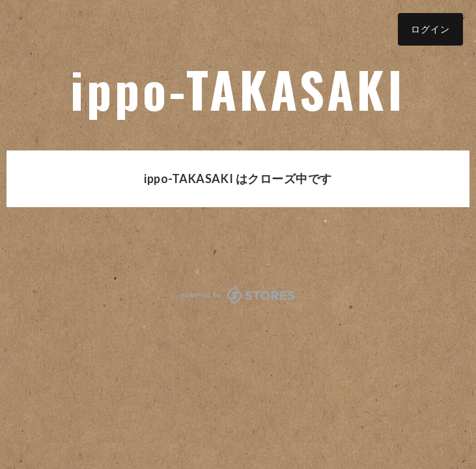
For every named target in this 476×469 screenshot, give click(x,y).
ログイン (430, 29)
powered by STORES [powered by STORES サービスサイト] (238, 294)
